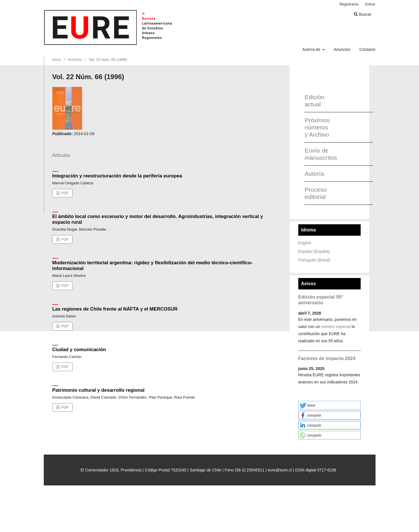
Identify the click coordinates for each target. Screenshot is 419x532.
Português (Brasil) (314, 260)
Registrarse (349, 4)
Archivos (75, 60)
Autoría (314, 174)
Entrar (370, 4)
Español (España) (314, 251)
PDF (65, 193)
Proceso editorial (316, 193)
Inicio (57, 60)
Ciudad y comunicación (79, 350)
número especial (336, 327)
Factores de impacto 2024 (327, 358)
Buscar (363, 14)
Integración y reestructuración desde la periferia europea (117, 176)
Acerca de (312, 49)
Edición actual (314, 101)
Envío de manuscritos (319, 154)
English (305, 243)
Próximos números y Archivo (317, 127)
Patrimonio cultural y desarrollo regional (99, 390)
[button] (329, 405)
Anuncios (342, 49)
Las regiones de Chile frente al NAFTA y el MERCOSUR (115, 309)
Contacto (367, 49)
